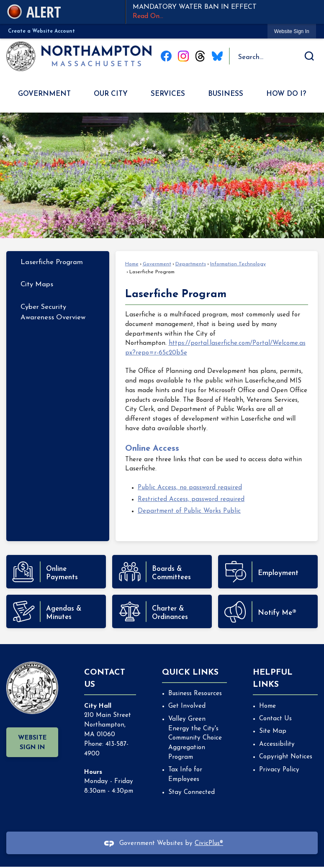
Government (157, 264)
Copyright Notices (286, 757)
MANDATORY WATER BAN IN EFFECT (225, 13)
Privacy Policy (279, 770)
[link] (292, 31)
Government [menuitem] (44, 94)
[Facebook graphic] (166, 56)
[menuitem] (58, 262)
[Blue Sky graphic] (217, 56)
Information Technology (238, 264)
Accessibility (277, 744)
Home (132, 264)
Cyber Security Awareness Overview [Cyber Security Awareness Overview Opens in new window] (53, 312)
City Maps (37, 284)
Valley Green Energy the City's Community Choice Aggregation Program (195, 738)
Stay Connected (192, 792)
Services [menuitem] (168, 94)
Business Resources (195, 694)
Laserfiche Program (52, 262)
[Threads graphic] (200, 56)
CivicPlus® (209, 844)
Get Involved (187, 706)
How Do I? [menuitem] (286, 94)
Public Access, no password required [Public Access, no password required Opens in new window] (190, 488)
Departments (191, 264)
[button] (309, 56)
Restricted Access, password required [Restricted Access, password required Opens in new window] (191, 499)
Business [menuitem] (226, 94)
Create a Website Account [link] (41, 31)
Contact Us (275, 719)
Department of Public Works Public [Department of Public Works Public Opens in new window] (189, 511)
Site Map (273, 731)
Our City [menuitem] (111, 94)
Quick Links (190, 673)
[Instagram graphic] (183, 56)
